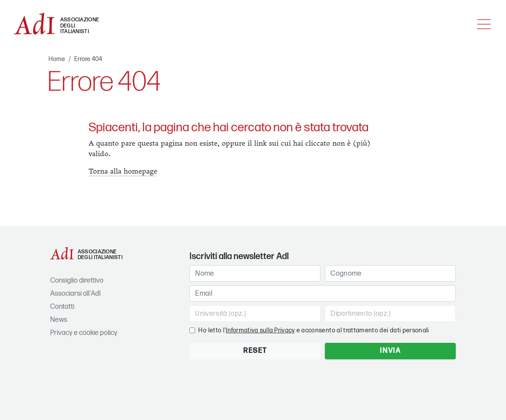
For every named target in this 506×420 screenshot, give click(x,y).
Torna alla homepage (123, 172)
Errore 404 (88, 59)
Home (57, 59)
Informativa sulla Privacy (260, 330)
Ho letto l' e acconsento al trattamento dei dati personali (313, 330)
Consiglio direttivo (77, 281)
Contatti (62, 307)
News (59, 320)
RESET (255, 351)
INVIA (390, 351)
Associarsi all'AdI (75, 294)
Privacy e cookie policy (84, 333)
